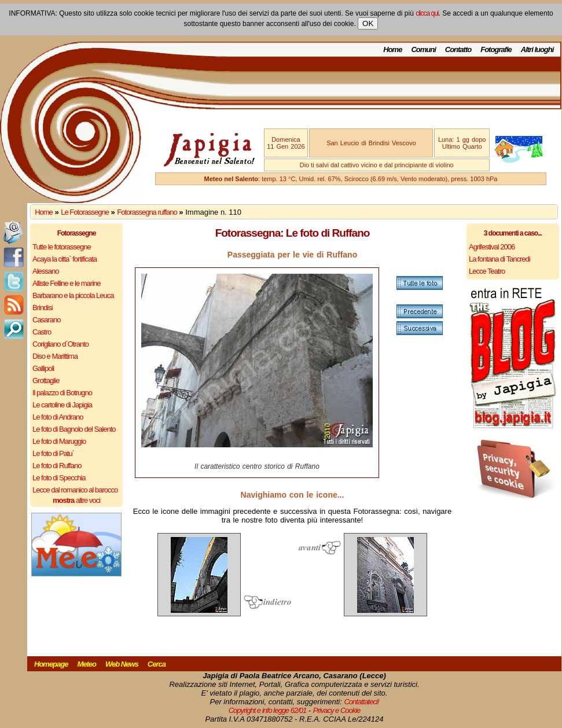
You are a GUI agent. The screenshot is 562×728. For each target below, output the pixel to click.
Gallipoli (43, 368)
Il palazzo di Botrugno (62, 393)
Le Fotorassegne (85, 212)
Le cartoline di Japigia (62, 405)
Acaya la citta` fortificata (65, 259)
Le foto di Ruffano (57, 466)
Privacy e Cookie (337, 710)
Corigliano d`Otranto (60, 344)
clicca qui (427, 13)
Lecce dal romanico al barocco (75, 490)
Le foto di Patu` (53, 453)
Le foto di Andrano (58, 417)
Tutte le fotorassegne (62, 247)
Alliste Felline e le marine (67, 283)
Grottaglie (46, 380)
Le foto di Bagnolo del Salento (74, 429)
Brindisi (43, 308)
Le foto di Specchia (59, 478)
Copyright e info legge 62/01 (268, 710)
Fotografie (496, 49)
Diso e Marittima (55, 356)
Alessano (45, 271)
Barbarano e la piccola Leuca (73, 295)
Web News (122, 664)
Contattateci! (361, 702)
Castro (42, 332)
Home (392, 49)
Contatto (458, 49)
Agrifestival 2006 (492, 247)
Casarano (46, 320)
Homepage (51, 664)
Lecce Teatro (487, 271)
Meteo (87, 664)
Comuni (423, 49)
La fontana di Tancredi (499, 259)
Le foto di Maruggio (59, 441)
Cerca (157, 664)
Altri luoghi (537, 49)
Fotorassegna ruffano (147, 212)
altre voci (76, 500)
